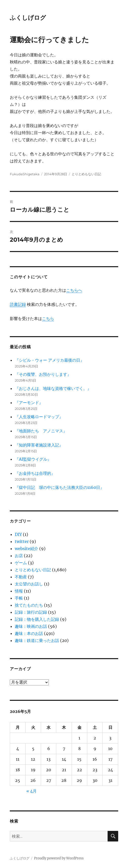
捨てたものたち (29, 605)
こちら (48, 318)
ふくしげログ (28, 18)
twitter (22, 541)
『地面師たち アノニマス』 (41, 431)
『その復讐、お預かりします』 (43, 374)
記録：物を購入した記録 (37, 619)
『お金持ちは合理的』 (35, 473)
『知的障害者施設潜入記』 (39, 445)
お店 (19, 556)
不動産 (21, 577)
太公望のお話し (29, 584)
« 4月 (32, 791)
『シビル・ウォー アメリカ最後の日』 (50, 360)
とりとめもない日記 (86, 174)
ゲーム (21, 563)
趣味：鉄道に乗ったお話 (37, 640)
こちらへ (74, 290)
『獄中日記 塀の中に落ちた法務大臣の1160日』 (59, 487)
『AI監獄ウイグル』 (33, 459)
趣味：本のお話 (29, 633)
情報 (19, 591)
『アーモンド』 (29, 403)
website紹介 (27, 549)
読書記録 (18, 304)
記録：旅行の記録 (31, 612)
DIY (18, 534)
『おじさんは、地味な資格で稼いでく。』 (53, 388)
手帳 (19, 598)
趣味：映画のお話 (31, 626)
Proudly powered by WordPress (59, 858)
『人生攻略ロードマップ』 (39, 417)
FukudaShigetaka (25, 174)
